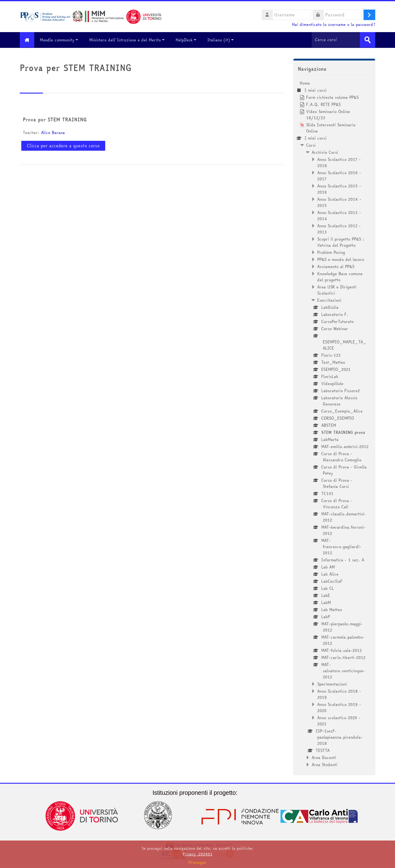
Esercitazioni (329, 300)
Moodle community (61, 40)
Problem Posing (331, 252)
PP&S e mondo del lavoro (341, 259)
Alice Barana (53, 132)
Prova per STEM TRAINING (55, 120)
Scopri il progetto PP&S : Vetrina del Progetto (341, 242)
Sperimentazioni (332, 684)
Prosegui (197, 862)
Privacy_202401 (197, 854)
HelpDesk (188, 40)
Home (305, 83)
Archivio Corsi (325, 152)
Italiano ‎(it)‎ (223, 40)
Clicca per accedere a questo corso (63, 145)
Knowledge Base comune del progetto (340, 276)
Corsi (311, 145)
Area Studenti (324, 764)
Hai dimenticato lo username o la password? (334, 25)
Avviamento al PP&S (336, 266)
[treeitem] (334, 424)
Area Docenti (324, 757)
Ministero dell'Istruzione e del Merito (129, 40)
